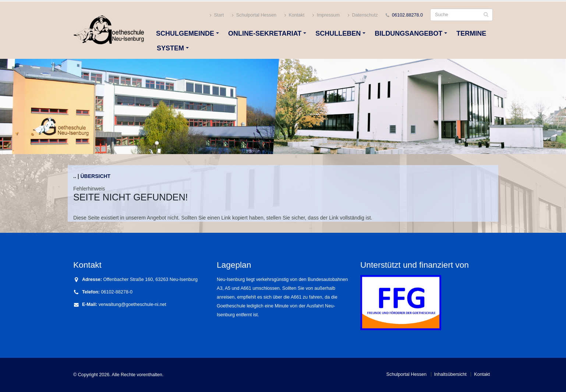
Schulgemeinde (185, 33)
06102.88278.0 (407, 15)
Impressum (326, 15)
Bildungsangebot (408, 33)
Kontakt (294, 15)
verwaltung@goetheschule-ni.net (132, 304)
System (170, 48)
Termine (471, 33)
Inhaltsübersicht (450, 374)
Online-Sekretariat (265, 33)
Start (217, 15)
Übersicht (95, 176)
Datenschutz (363, 15)
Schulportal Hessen (254, 15)
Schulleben (338, 33)
